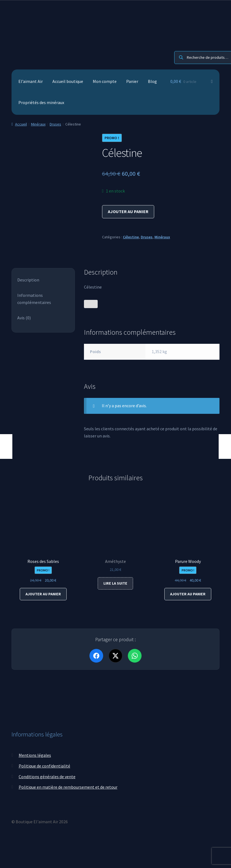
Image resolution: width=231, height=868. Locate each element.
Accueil (21, 124)
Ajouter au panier (128, 211)
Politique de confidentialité (44, 766)
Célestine (131, 237)
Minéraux (38, 124)
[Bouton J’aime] (91, 304)
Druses (55, 124)
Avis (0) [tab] (24, 318)
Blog (152, 81)
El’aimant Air (31, 81)
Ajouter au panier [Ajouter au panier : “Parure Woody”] (188, 594)
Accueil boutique (68, 81)
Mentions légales (35, 755)
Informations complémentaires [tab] (34, 299)
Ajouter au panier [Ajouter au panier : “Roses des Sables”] (43, 594)
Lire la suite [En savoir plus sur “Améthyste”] (115, 583)
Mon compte (105, 81)
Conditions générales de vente (47, 776)
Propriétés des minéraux (41, 102)
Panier (132, 81)
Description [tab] (28, 280)
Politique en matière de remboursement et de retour (68, 787)
